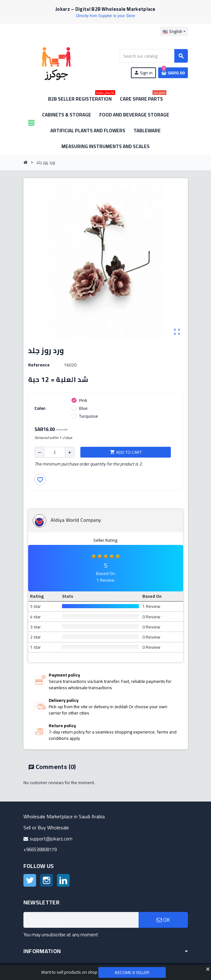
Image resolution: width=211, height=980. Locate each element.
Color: (40, 408)
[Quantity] (55, 452)
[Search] (153, 56)
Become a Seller (132, 972)
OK (163, 920)
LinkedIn (63, 880)
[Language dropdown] (174, 31)
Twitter (30, 880)
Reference (39, 365)
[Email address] (81, 920)
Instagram (47, 880)
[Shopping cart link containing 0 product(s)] (173, 73)
